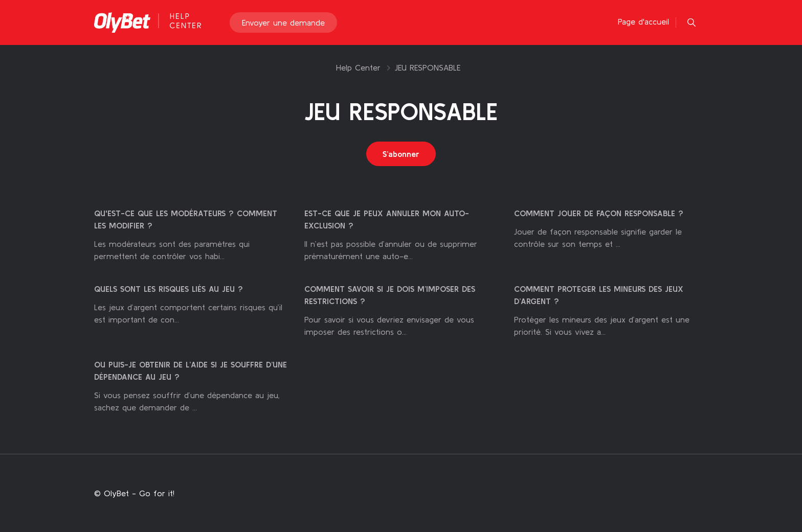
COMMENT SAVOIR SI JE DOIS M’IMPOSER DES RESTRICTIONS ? (390, 295)
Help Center (358, 67)
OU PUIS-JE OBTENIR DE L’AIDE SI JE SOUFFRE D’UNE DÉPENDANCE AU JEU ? (191, 371)
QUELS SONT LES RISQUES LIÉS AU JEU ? (169, 289)
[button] (692, 22)
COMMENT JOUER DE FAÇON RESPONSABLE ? (599, 213)
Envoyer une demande (283, 22)
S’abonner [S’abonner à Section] (401, 154)
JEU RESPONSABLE (428, 67)
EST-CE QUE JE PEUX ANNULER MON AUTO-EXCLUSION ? (387, 219)
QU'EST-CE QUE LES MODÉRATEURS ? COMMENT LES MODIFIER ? (186, 219)
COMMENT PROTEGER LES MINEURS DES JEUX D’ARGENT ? (599, 295)
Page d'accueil (643, 21)
